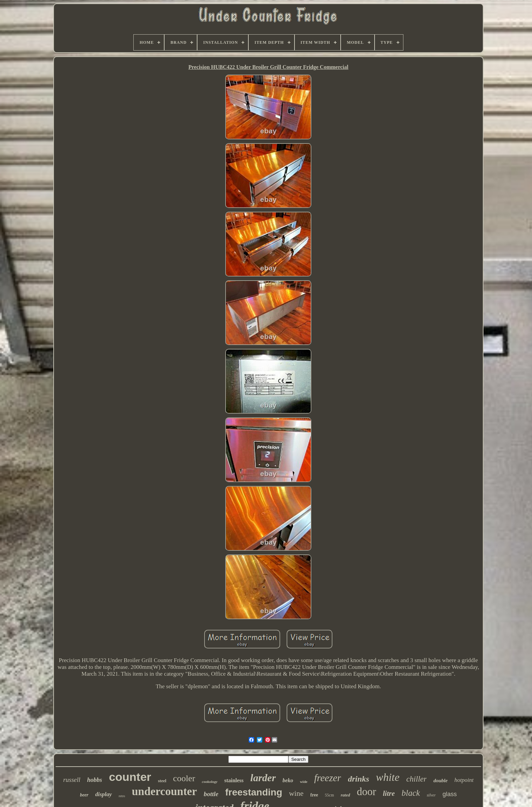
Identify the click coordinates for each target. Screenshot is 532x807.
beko (288, 780)
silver (431, 795)
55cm (330, 795)
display (104, 794)
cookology (210, 782)
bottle (211, 794)
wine (296, 793)
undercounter (165, 791)
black (411, 793)
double (440, 781)
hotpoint (464, 780)
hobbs (95, 780)
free (314, 795)
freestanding (254, 792)
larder (263, 778)
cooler (184, 778)
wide (304, 782)
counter (130, 777)
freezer (328, 778)
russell (72, 780)
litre (389, 793)
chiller (416, 779)
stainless (234, 780)
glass (450, 794)
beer (84, 795)
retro (122, 796)
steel (162, 781)
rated (345, 795)
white (388, 777)
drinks (358, 779)
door (367, 792)
